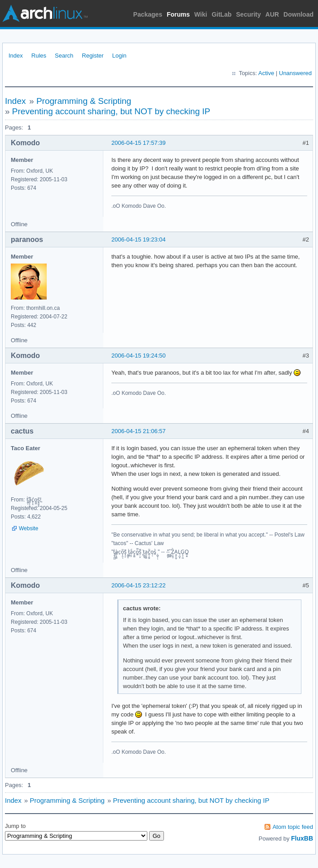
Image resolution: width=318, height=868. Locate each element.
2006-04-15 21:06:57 (139, 431)
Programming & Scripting (84, 101)
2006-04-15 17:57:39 (139, 143)
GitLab (221, 14)
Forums (178, 14)
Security (249, 14)
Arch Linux (45, 13)
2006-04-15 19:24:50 (139, 356)
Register (93, 56)
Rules (39, 56)
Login (119, 56)
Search (64, 56)
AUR (272, 14)
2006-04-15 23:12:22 (139, 585)
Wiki (201, 14)
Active (266, 73)
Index (16, 56)
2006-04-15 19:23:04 (139, 239)
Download (298, 14)
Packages (148, 14)
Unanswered (295, 73)
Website (29, 528)
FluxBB (302, 838)
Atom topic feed (293, 827)
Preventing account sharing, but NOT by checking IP (111, 111)
